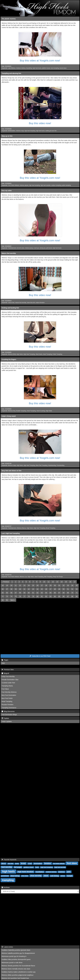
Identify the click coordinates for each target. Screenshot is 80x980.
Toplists (5, 718)
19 (7, 585)
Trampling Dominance (9, 708)
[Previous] (5, 582)
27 (42, 585)
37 (7, 589)
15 (66, 582)
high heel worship (60, 867)
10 (44, 582)
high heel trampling (30, 131)
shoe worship (36, 876)
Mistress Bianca (21, 528)
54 (3, 593)
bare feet (11, 864)
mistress (62, 872)
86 (64, 596)
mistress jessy (29, 248)
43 (33, 589)
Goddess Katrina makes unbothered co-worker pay (19, 972)
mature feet (11, 303)
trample (70, 876)
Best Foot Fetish (7, 698)
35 (77, 585)
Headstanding (52, 465)
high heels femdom (26, 872)
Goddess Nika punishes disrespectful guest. (16, 959)
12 (53, 582)
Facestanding (61, 465)
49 (59, 589)
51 (68, 589)
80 (38, 596)
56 (11, 593)
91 (7, 600)
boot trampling (55, 68)
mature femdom (40, 303)
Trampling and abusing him (11, 73)
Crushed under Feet (8, 683)
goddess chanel (29, 867)
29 (51, 585)
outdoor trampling (56, 185)
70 (72, 593)
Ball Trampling (48, 577)
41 (24, 589)
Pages (5, 660)
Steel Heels (39, 354)
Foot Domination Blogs (9, 715)
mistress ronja (20, 131)
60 (29, 593)
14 (62, 582)
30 (55, 585)
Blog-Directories (8, 711)
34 (72, 585)
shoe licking (15, 876)
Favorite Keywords (9, 860)
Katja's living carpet (9, 416)
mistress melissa (21, 68)
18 (3, 585)
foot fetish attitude (59, 864)
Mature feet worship (9, 253)
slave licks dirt (31, 303)
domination (38, 863)
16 (70, 582)
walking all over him (51, 131)
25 (33, 585)
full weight (18, 867)
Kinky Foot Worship (8, 676)
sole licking (54, 876)
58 (20, 593)
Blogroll (5, 673)
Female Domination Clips (10, 680)
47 (51, 589)
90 (3, 600)
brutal (23, 863)
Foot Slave (5, 689)
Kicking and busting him (10, 308)
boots (17, 864)
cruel (30, 863)
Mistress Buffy (12, 354)
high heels (8, 871)
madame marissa (51, 872)
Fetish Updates (7, 721)
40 (20, 589)
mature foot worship (21, 303)
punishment (5, 876)
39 (16, 589)
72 (3, 596)
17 (75, 582)
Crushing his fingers (9, 359)
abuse (4, 863)
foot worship (7, 867)
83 (51, 596)
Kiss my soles (7, 191)
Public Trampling (57, 354)
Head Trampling (7, 701)
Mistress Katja (12, 465)
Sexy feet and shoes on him (11, 471)
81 (42, 596)
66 (55, 593)
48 (55, 589)
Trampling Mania (7, 686)
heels (37, 867)
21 (16, 585)
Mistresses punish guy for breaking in (14, 956)
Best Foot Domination (9, 695)
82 (46, 596)
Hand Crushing (41, 411)
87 (68, 596)
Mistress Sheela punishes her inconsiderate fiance (18, 966)
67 (59, 593)
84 (55, 596)
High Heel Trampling (29, 354)
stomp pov (43, 248)
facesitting (29, 68)
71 (77, 593)
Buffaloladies (12, 131)
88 (72, 596)
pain (69, 872)
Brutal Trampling (51, 528)
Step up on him (7, 136)
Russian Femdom (8, 705)
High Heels (20, 354)
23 (24, 585)
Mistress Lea (23, 577)
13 (57, 582)
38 (11, 589)
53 (77, 589)
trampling (8, 880)
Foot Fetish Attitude (13, 185)
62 (38, 593)
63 (42, 593)
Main (3, 663)
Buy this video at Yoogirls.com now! (40, 61)
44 (38, 589)
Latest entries (7, 947)
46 (46, 589)
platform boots (46, 68)
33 (68, 585)
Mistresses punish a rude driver (12, 963)
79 (33, 596)
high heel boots (37, 68)
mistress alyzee (24, 185)
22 (20, 585)
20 (11, 585)
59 (24, 593)
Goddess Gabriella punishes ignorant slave (16, 950)
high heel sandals (46, 185)
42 (29, 589)
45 (42, 589)
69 (68, 593)
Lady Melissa (12, 68)
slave (46, 876)
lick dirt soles (21, 248)
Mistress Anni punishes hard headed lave (15, 978)
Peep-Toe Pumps (58, 577)
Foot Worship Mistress (9, 692)
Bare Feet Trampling (42, 465)
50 (64, 589)
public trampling (66, 185)
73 (7, 596)
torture (63, 876)
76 (20, 596)
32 (64, 585)
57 (16, 593)
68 (64, 593)
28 (46, 585)
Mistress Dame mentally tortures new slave (16, 969)
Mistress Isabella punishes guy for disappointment (18, 953)
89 (77, 596)
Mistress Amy (12, 411)
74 (11, 596)
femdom (48, 863)
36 (3, 589)
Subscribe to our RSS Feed (40, 656)
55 (7, 593)
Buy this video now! (40, 123)
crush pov (36, 248)
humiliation (40, 872)
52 (72, 589)
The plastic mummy (9, 19)
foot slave (72, 863)
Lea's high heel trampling (11, 533)
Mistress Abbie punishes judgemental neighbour (18, 975)
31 (59, 585)
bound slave (63, 68)
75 (16, 596)
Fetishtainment (12, 248)
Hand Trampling (48, 354)
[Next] (13, 600)
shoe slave (25, 876)
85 (59, 596)
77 (24, 596)
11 (49, 582)
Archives (6, 887)
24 (29, 585)
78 (29, 596)
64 (46, 593)
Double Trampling (21, 411)
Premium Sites (8, 670)
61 (33, 593)
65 (51, 593)
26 (38, 585)
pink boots (49, 248)
